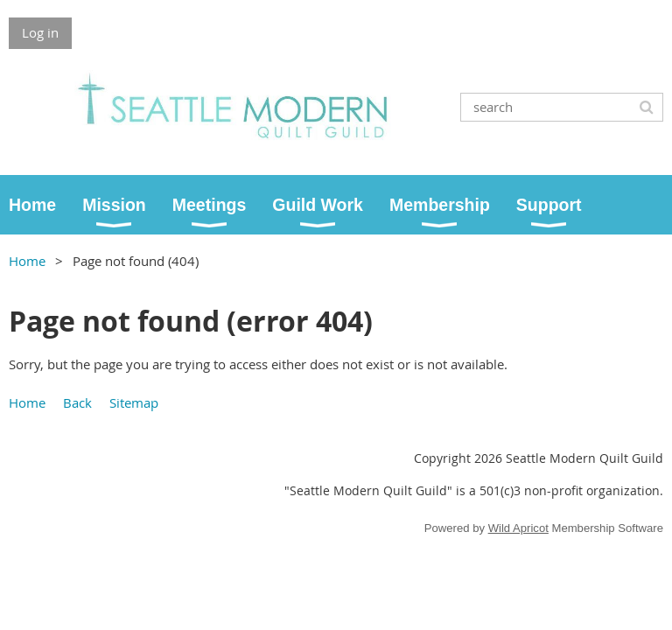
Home (27, 261)
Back (77, 402)
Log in (40, 32)
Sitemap (134, 402)
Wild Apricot (518, 528)
